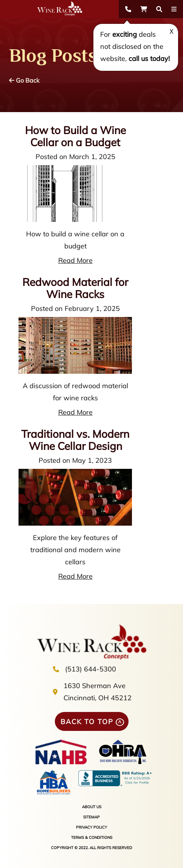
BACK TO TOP (87, 722)
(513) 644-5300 (91, 669)
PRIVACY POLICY (91, 827)
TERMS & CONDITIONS (92, 838)
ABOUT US (92, 807)
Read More (75, 260)
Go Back (24, 80)
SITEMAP (91, 817)
